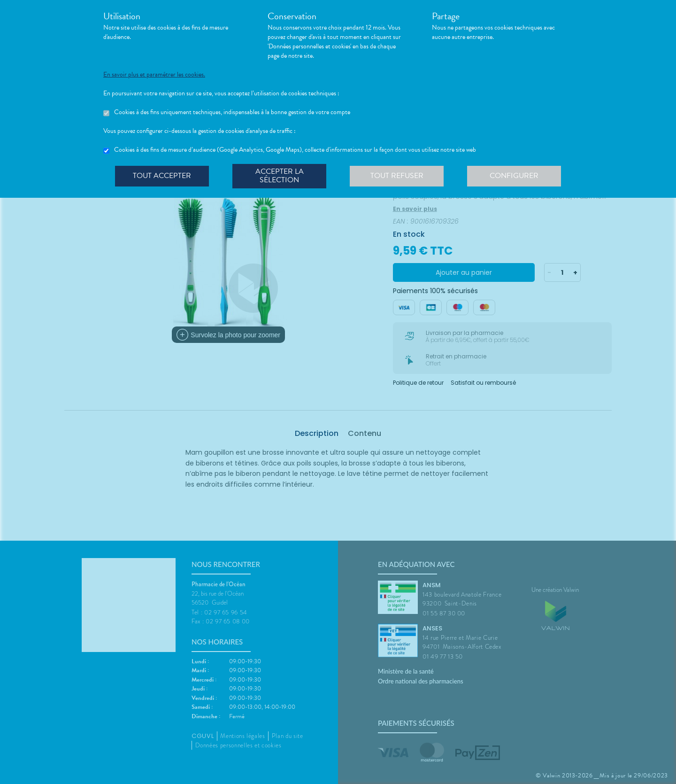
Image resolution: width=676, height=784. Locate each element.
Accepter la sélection (280, 176)
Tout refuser (397, 176)
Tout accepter (162, 176)
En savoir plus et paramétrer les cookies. (154, 75)
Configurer (514, 176)
